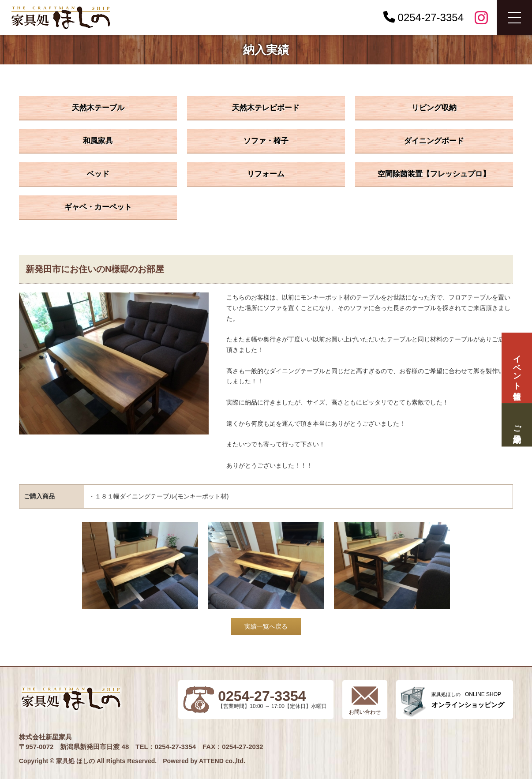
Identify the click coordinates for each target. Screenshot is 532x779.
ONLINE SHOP (468, 700)
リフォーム (266, 174)
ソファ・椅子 (266, 141)
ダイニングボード (434, 141)
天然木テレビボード (266, 108)
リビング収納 (434, 108)
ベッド (98, 174)
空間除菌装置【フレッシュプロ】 (434, 174)
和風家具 (98, 141)
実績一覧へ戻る (266, 626)
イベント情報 (517, 368)
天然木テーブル (98, 108)
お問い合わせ (365, 712)
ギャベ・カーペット (98, 207)
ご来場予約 (517, 425)
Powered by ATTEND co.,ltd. (204, 761)
